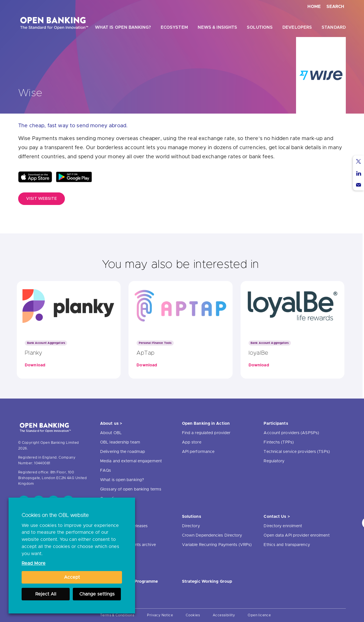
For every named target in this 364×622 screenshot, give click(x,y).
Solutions (260, 27)
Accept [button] (72, 577)
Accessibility (224, 615)
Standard (334, 27)
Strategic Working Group (207, 582)
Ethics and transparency (287, 545)
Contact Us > (277, 517)
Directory (191, 526)
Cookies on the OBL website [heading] (55, 516)
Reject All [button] (46, 594)
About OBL (111, 433)
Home (314, 7)
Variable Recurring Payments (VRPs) (217, 545)
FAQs (106, 471)
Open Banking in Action (206, 424)
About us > (111, 424)
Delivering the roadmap (123, 452)
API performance (198, 452)
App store (192, 442)
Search (335, 7)
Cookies (193, 615)
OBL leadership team (120, 442)
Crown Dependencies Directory (212, 535)
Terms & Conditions (117, 615)
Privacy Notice (160, 615)
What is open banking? (123, 27)
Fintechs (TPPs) (279, 442)
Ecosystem (174, 27)
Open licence (259, 615)
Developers (297, 27)
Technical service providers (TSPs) (297, 452)
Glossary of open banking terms (131, 489)
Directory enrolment (283, 526)
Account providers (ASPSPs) (291, 433)
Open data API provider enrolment (296, 535)
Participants (276, 424)
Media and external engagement (131, 461)
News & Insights (218, 27)
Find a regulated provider (206, 433)
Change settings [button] (97, 594)
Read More (34, 563)
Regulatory (274, 461)
